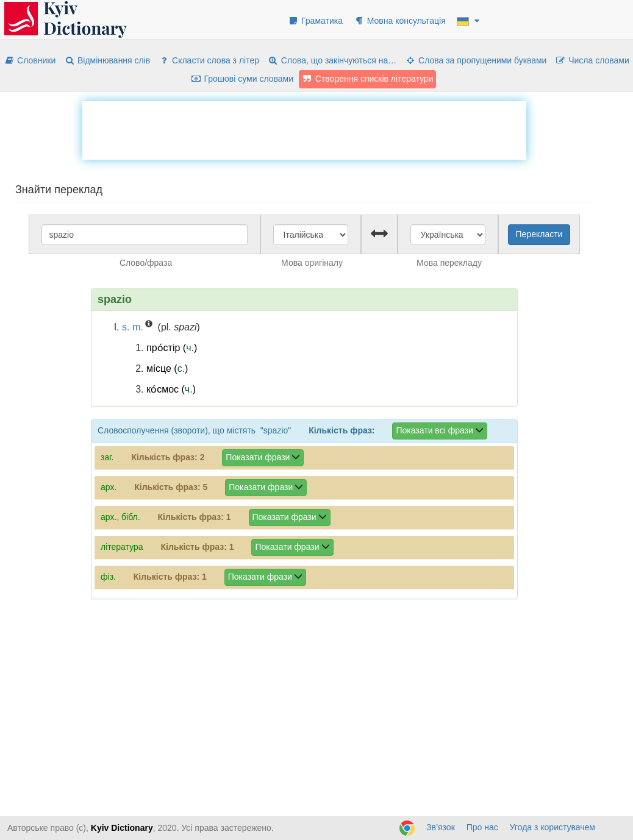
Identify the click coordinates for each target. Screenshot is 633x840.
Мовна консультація (400, 21)
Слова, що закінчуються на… (332, 60)
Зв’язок (441, 827)
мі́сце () (167, 368)
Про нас (482, 827)
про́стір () (172, 348)
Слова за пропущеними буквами (476, 60)
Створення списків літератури (368, 79)
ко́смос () (171, 389)
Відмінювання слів (107, 60)
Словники (30, 60)
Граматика (315, 21)
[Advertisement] (304, 129)
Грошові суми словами (242, 79)
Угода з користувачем (553, 827)
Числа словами (592, 60)
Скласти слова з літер (209, 60)
